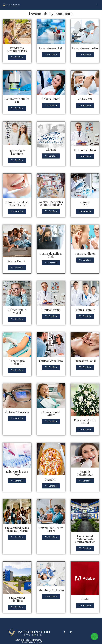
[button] (98, 5)
